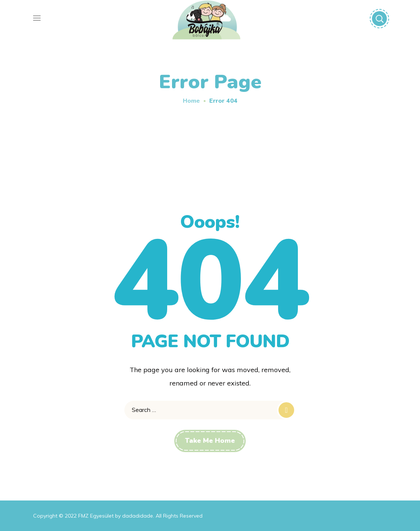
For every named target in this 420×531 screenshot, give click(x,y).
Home (191, 100)
